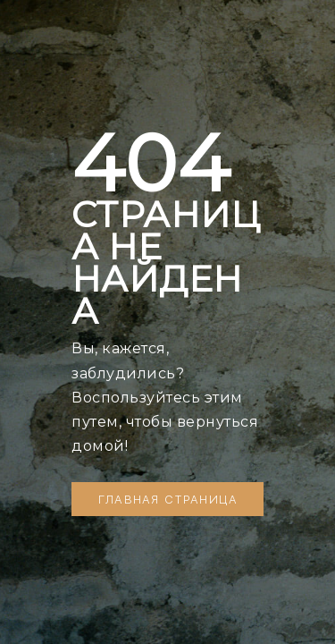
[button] (167, 499)
